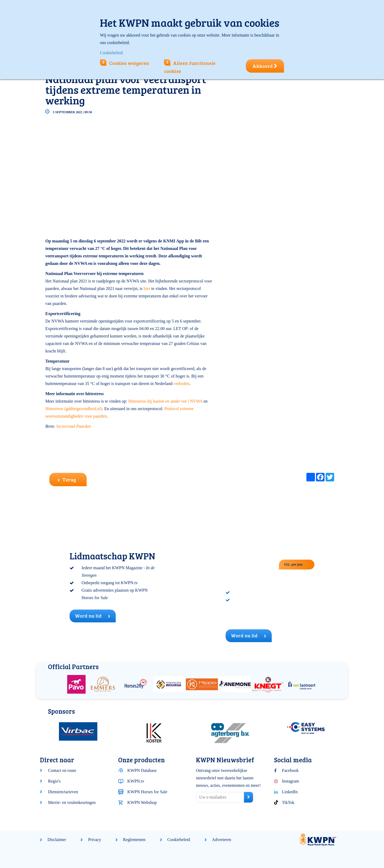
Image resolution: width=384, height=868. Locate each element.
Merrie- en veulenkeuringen (72, 802)
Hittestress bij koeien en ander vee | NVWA (166, 401)
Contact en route (62, 770)
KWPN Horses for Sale (147, 792)
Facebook (290, 770)
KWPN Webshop (142, 802)
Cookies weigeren (125, 63)
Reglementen (134, 840)
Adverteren (222, 840)
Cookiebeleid (179, 840)
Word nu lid (93, 616)
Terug (67, 480)
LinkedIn (290, 792)
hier (147, 288)
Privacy (95, 840)
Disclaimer (57, 840)
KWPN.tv (136, 781)
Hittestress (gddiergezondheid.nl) (74, 409)
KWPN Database (142, 770)
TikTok (288, 802)
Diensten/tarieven (63, 792)
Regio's (54, 781)
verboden (182, 384)
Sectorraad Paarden (74, 426)
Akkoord (265, 66)
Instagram (291, 781)
